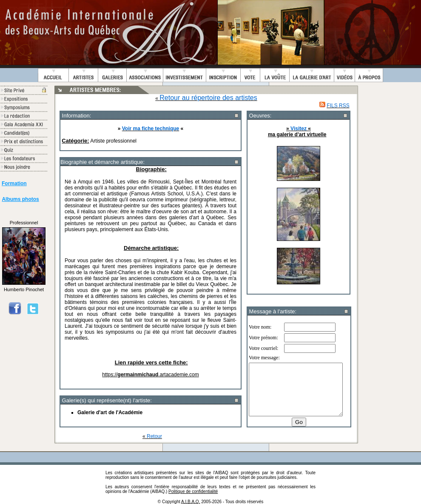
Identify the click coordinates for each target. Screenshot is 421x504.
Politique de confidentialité (193, 491)
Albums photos (20, 199)
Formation (14, 183)
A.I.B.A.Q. (191, 502)
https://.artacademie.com (150, 375)
